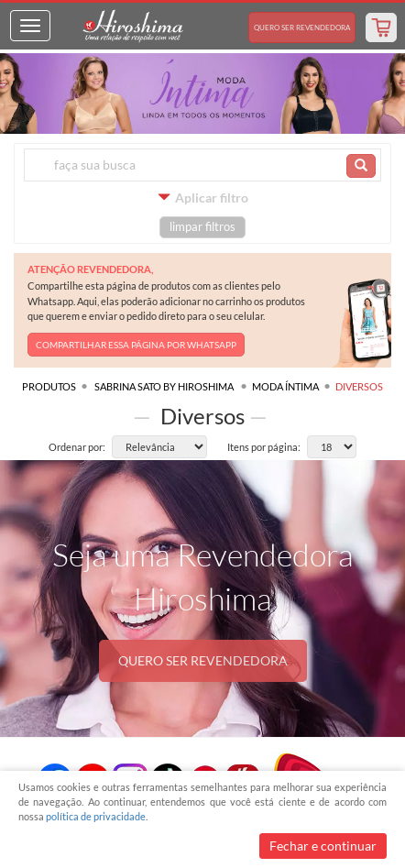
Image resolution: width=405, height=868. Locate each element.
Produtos (49, 386)
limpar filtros (202, 227)
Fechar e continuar (323, 846)
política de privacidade (96, 816)
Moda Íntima (285, 386)
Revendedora (302, 27)
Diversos (359, 386)
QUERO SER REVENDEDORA (203, 660)
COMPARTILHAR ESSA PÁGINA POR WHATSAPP (136, 345)
